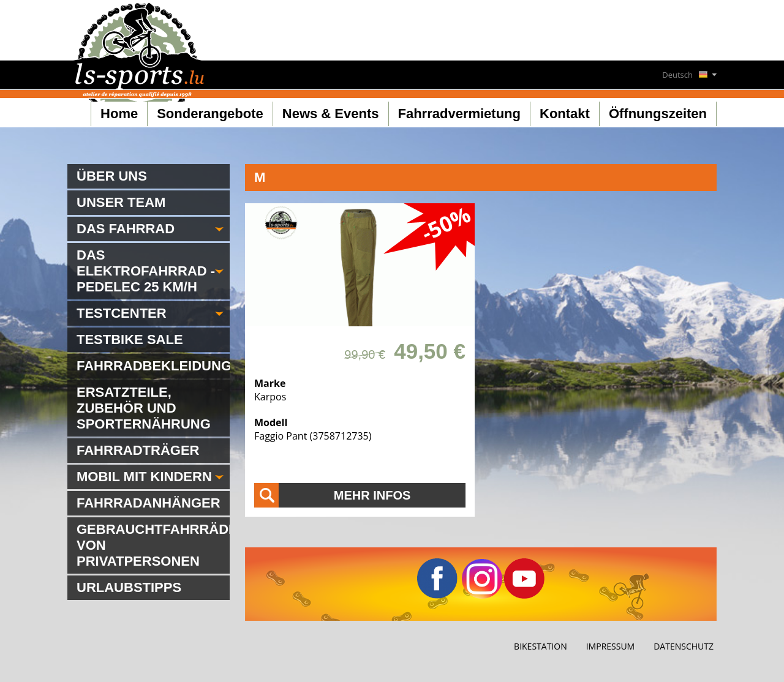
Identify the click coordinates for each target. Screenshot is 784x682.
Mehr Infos (372, 495)
